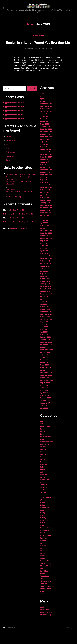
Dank (42, 463)
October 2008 (45, 389)
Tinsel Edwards (46, 593)
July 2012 (44, 280)
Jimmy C (43, 506)
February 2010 (46, 349)
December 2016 (46, 181)
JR (41, 511)
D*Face (43, 458)
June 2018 (44, 156)
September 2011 (46, 305)
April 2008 (44, 404)
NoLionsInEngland (34, 60)
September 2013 (46, 250)
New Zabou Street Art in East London (19, 203)
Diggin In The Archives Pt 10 (13, 114)
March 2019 (44, 135)
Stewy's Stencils (46, 577)
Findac (43, 481)
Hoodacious (10, 168)
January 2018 (45, 163)
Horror (43, 489)
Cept (42, 451)
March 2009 (45, 376)
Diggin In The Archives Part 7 (14, 126)
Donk (42, 468)
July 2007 (44, 417)
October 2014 (45, 222)
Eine (7, 160)
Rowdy (43, 570)
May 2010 (44, 341)
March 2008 (45, 407)
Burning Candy (11, 152)
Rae (42, 560)
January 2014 (45, 239)
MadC (42, 527)
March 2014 (44, 237)
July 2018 (44, 153)
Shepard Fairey (46, 575)
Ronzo (42, 567)
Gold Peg (43, 486)
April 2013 (44, 262)
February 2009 (46, 379)
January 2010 (45, 351)
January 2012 (45, 295)
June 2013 (44, 257)
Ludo (42, 522)
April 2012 (44, 288)
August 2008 (45, 394)
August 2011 (45, 308)
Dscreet (43, 471)
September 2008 (46, 392)
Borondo (43, 446)
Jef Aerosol (44, 501)
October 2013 (45, 247)
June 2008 (44, 399)
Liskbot (43, 517)
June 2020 (44, 105)
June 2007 (44, 420)
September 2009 (46, 361)
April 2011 (44, 316)
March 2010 (45, 346)
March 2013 (44, 265)
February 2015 (45, 212)
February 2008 (46, 409)
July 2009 (44, 366)
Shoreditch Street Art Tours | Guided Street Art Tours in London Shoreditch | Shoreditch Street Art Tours (21, 188)
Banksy (8, 148)
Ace (42, 433)
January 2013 (45, 267)
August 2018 (45, 151)
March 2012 (44, 290)
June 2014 (44, 232)
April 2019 (44, 133)
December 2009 (46, 354)
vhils (42, 603)
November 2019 (46, 118)
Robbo (42, 565)
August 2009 (45, 364)
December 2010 (46, 323)
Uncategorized (46, 600)
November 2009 (46, 356)
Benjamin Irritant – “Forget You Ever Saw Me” (38, 50)
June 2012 (44, 283)
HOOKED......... (11, 201)
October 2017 (45, 171)
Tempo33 (44, 590)
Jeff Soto (43, 504)
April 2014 (44, 234)
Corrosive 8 (44, 456)
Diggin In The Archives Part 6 (14, 130)
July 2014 (44, 229)
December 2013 (46, 242)
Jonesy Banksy (46, 509)
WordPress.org (46, 626)
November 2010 (46, 326)
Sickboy (9, 172)
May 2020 (44, 108)
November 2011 (46, 300)
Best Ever (44, 443)
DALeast (43, 461)
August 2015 (45, 204)
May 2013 (44, 260)
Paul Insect (44, 550)
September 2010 (46, 331)
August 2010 (45, 333)
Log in (42, 619)
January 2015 (45, 214)
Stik (42, 580)
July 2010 (44, 336)
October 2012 (45, 272)
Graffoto (12, 639)
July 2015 (44, 207)
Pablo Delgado (45, 547)
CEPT (8, 156)
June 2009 (44, 369)
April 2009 (44, 374)
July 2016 (44, 189)
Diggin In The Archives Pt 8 (13, 122)
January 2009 (45, 382)
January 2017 (45, 179)
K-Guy (42, 514)
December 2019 (46, 115)
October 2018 (45, 146)
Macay (43, 524)
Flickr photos (10, 164)
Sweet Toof (44, 582)
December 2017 (46, 166)
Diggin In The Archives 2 (19, 221)
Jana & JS (44, 499)
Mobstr (43, 534)
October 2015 (45, 201)
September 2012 (46, 275)
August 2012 (45, 278)
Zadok (42, 605)
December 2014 (46, 217)
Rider (42, 562)
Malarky (43, 529)
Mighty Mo (44, 532)
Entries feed (45, 621)
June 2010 (44, 338)
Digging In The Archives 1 (19, 240)
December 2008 (46, 384)
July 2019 (44, 125)
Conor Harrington (47, 453)
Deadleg (43, 466)
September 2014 (46, 224)
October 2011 (45, 303)
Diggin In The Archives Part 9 (14, 118)
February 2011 (45, 321)
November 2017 (46, 168)
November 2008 (46, 387)
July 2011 (44, 311)
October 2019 (45, 120)
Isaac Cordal (45, 491)
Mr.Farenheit (45, 542)
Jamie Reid (44, 496)
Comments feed (46, 624)
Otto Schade (45, 544)
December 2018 (46, 141)
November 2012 (46, 270)
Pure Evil (43, 557)
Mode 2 (43, 537)
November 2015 (46, 199)
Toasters (43, 595)
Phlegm (43, 552)
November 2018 (46, 143)
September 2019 (46, 123)
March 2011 (44, 318)
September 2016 (46, 186)
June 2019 (44, 128)
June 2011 (44, 313)
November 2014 (46, 219)
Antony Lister (45, 438)
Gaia (42, 484)
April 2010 (44, 343)
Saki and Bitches (46, 572)
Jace (42, 494)
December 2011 (46, 298)
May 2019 (44, 130)
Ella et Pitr (44, 476)
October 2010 (45, 328)
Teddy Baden (45, 588)
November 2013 (46, 245)
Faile (42, 478)
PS (41, 555)
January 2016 (45, 196)
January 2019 (45, 138)
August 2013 (45, 252)
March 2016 (44, 194)
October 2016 (45, 184)
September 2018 (46, 148)
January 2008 (45, 412)
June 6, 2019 (48, 60)
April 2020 (44, 110)
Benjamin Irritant (38, 41)
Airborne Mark (45, 435)
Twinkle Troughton (47, 598)
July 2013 (44, 255)
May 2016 (44, 191)
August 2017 (45, 174)
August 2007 (45, 414)
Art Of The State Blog (14, 208)
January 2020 (45, 113)
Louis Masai (44, 519)
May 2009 (44, 371)
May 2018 (44, 158)
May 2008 (44, 402)
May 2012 (44, 285)
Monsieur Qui (45, 539)
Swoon (43, 585)
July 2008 (44, 397)
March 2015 (44, 209)
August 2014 (45, 227)
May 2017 (44, 176)
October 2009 (45, 359)
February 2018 (45, 161)
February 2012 (45, 293)
